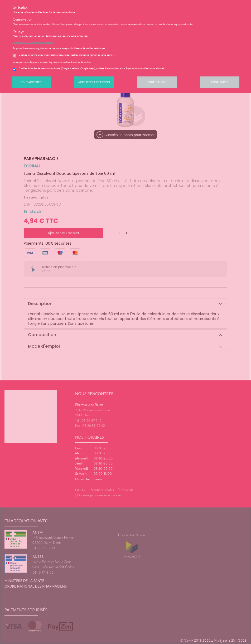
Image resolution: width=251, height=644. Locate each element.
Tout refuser (157, 82)
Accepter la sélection (94, 82)
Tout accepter (31, 82)
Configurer (220, 82)
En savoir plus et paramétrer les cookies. (33, 42)
